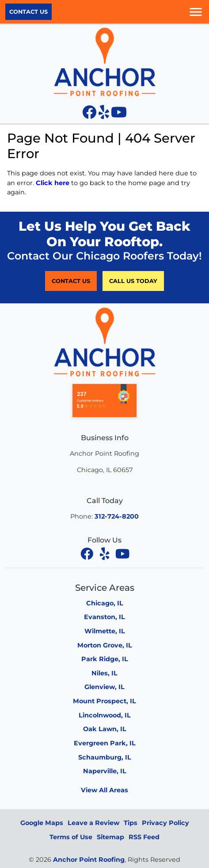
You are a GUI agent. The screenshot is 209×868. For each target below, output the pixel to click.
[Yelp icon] (105, 115)
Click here (53, 183)
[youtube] (122, 554)
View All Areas (104, 790)
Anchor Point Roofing (89, 860)
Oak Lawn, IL (105, 729)
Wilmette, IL (105, 631)
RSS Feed (144, 837)
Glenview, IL (104, 687)
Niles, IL (104, 673)
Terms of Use (71, 837)
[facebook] (88, 554)
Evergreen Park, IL (105, 743)
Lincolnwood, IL (105, 715)
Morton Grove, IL (105, 645)
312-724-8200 (117, 516)
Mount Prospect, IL (104, 701)
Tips (131, 823)
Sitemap (110, 837)
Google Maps (42, 823)
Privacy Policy (165, 823)
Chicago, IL (105, 603)
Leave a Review (93, 823)
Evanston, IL (104, 617)
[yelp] (106, 554)
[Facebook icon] (90, 115)
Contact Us (28, 12)
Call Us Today (133, 281)
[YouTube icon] (119, 115)
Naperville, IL (105, 771)
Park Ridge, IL (105, 659)
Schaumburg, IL (105, 757)
